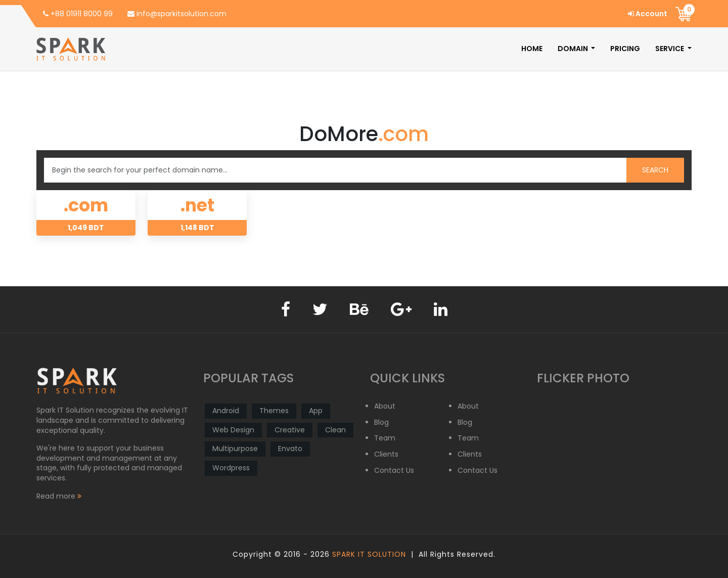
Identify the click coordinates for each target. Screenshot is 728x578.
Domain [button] (574, 49)
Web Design (233, 430)
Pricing (625, 49)
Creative (290, 430)
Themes (274, 411)
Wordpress (231, 468)
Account (648, 14)
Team (385, 438)
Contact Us (394, 471)
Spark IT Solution (369, 554)
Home (532, 49)
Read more (59, 496)
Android (226, 411)
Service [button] (670, 49)
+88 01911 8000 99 (78, 14)
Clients (386, 454)
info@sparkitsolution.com (177, 14)
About (385, 406)
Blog (381, 423)
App (316, 411)
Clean (335, 430)
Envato (290, 449)
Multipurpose (235, 449)
